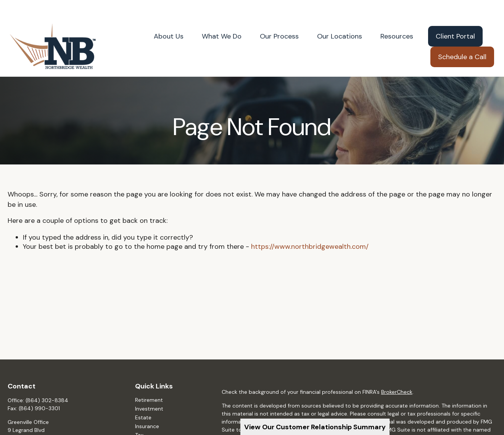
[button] (169, 20)
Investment (149, 392)
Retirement (149, 383)
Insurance (147, 410)
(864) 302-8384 (47, 384)
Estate (143, 401)
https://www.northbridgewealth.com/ (310, 230)
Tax (139, 419)
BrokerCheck (397, 376)
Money (144, 427)
